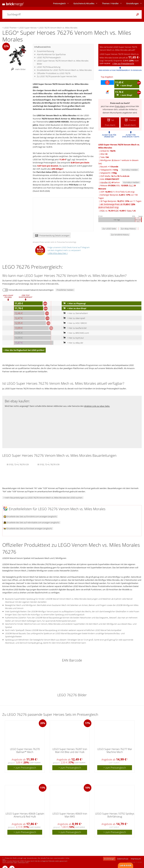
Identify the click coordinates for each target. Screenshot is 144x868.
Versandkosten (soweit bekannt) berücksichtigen (31, 290)
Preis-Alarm (120, 106)
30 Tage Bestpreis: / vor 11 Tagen (121, 201)
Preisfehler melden (65, 290)
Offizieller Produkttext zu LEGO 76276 (54, 73)
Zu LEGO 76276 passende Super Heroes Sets (57, 76)
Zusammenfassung (45, 51)
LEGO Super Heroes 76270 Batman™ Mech (25, 751)
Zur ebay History (128, 229)
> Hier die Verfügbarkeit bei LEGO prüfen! (24, 350)
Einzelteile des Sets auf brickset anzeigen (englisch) (28, 528)
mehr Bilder (18, 69)
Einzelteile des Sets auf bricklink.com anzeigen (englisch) (30, 516)
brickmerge (109, 859)
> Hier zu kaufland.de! (74, 328)
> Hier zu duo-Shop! (74, 308)
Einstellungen (132, 3)
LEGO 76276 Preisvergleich (49, 57)
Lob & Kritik (126, 865)
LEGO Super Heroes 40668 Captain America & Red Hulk (25, 815)
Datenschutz (123, 859)
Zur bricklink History (120, 235)
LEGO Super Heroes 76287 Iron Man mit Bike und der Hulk (70, 751)
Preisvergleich (59, 3)
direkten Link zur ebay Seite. (97, 406)
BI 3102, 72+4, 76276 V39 (48, 464)
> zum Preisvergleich (25, 768)
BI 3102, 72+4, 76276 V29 (18, 464)
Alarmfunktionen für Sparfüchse (51, 54)
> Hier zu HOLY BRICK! (74, 323)
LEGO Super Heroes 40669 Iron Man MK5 (70, 815)
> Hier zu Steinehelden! (75, 313)
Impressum (136, 859)
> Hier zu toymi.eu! (73, 338)
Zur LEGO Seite (109, 229)
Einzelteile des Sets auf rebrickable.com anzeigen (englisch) (31, 522)
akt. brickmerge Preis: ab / (117, 206)
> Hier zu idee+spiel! (74, 318)
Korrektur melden (130, 170)
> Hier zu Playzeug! (74, 303)
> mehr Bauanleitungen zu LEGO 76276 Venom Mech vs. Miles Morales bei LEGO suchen (43, 498)
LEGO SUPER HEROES (59, 122)
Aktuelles (84, 3)
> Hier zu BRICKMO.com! (75, 333)
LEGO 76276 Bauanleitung (49, 67)
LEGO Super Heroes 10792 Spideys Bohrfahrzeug (115, 815)
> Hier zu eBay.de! (73, 343)
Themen (110, 3)
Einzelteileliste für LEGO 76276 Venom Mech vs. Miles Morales (64, 70)
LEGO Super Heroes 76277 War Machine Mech (115, 751)
